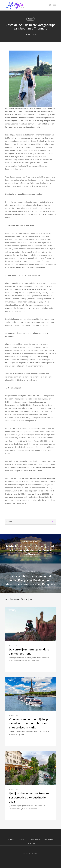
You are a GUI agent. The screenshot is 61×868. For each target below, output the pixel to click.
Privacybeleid (35, 839)
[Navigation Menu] (54, 5)
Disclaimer (49, 839)
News (11, 681)
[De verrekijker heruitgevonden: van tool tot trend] (30, 640)
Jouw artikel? (30, 843)
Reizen (30, 19)
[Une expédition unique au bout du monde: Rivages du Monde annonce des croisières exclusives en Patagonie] (30, 578)
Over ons (12, 839)
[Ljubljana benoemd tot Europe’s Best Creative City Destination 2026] (30, 785)
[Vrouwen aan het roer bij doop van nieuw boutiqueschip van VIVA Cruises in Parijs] (30, 711)
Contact (23, 839)
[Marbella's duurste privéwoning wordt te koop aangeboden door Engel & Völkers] (30, 549)
